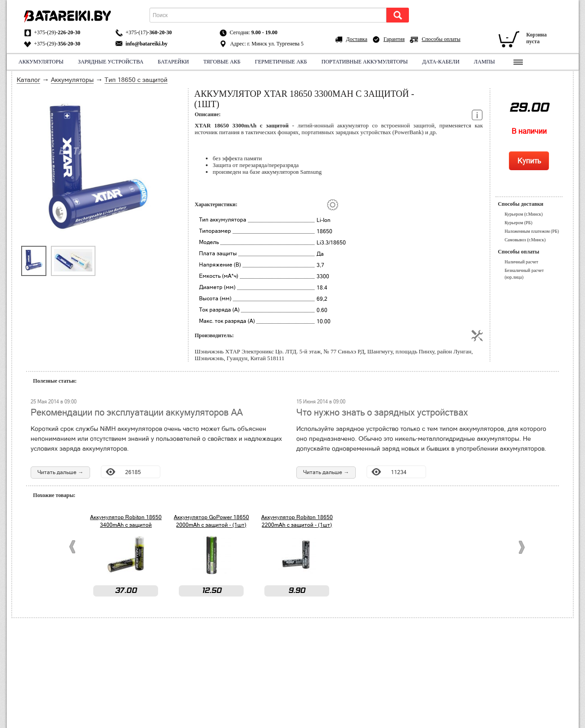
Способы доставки (520, 204)
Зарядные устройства (110, 62)
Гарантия (394, 39)
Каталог (28, 80)
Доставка (356, 39)
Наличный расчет (521, 262)
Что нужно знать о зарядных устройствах (382, 412)
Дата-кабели (441, 62)
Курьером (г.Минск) (524, 214)
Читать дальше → (60, 472)
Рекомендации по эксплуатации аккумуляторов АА (137, 412)
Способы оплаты (441, 39)
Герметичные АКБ (281, 62)
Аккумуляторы (41, 62)
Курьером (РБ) (518, 223)
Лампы (484, 62)
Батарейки (173, 62)
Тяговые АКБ (222, 62)
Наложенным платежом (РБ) (532, 231)
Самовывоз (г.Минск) (525, 240)
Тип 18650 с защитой (136, 80)
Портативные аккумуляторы (364, 62)
